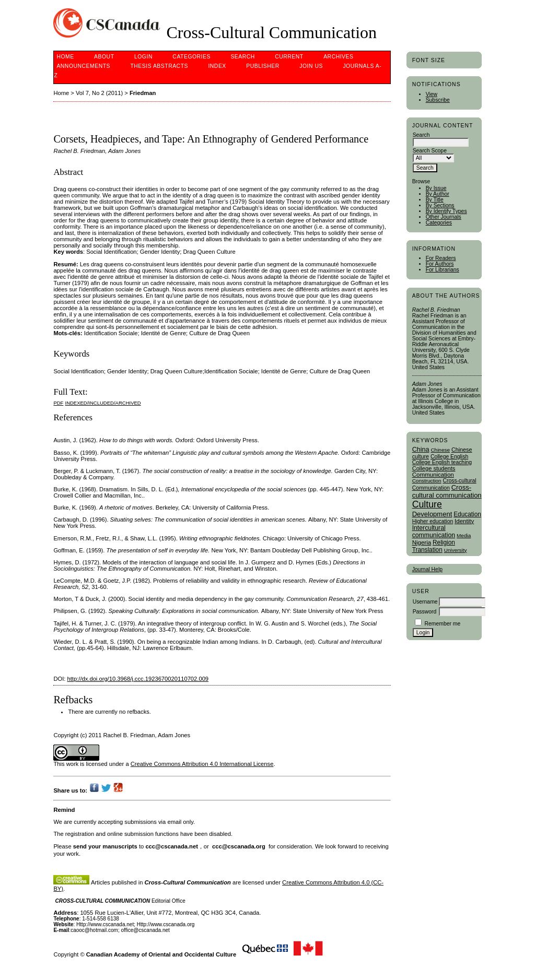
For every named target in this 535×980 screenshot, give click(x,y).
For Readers (441, 258)
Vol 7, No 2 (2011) (99, 93)
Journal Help (427, 569)
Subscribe (438, 100)
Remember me (443, 624)
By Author (438, 194)
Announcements (83, 66)
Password (425, 612)
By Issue (436, 188)
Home (65, 57)
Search (242, 57)
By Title (435, 200)
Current (289, 57)
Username (425, 602)
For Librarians (443, 270)
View (432, 94)
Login (143, 57)
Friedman (143, 93)
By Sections (440, 205)
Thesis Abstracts (159, 66)
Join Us (311, 66)
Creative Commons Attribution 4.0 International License (202, 764)
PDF (58, 403)
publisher (263, 66)
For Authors (440, 264)
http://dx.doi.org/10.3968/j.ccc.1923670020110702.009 (138, 679)
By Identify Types (446, 211)
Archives (338, 57)
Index (217, 66)
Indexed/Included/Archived (103, 403)
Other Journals (444, 217)
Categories (439, 223)
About (104, 57)
